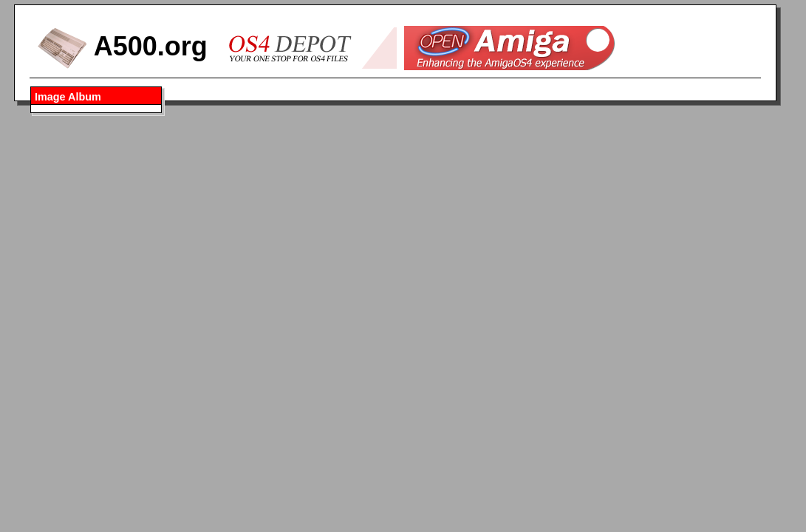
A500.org (122, 46)
